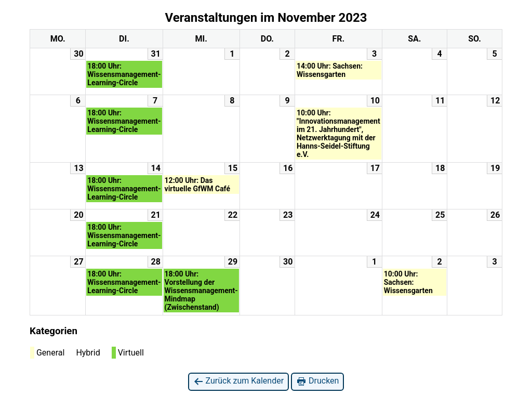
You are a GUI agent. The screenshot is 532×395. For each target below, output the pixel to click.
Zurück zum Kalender (239, 381)
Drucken (317, 381)
